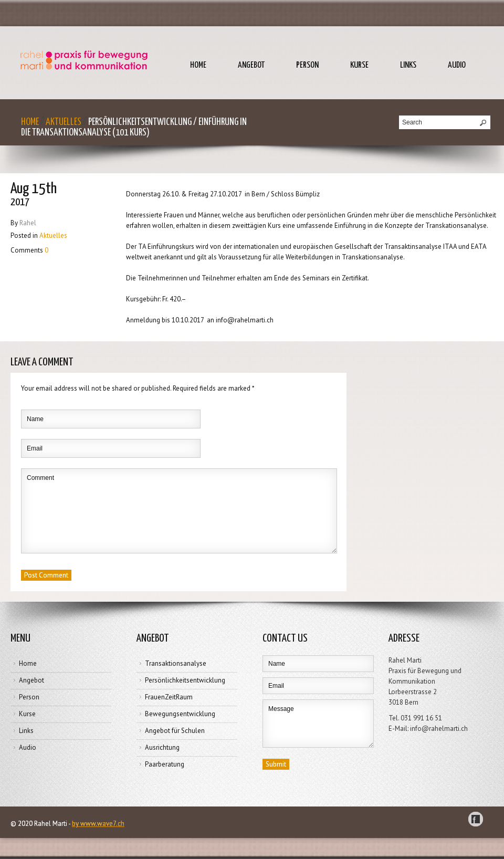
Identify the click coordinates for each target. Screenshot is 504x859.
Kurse (359, 65)
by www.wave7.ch (98, 824)
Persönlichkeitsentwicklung (185, 680)
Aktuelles (64, 122)
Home (198, 65)
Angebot (251, 65)
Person (307, 65)
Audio (457, 65)
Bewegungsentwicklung (180, 714)
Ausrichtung (162, 747)
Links (408, 65)
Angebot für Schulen (175, 731)
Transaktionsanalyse (176, 663)
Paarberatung (165, 764)
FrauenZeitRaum (169, 697)
